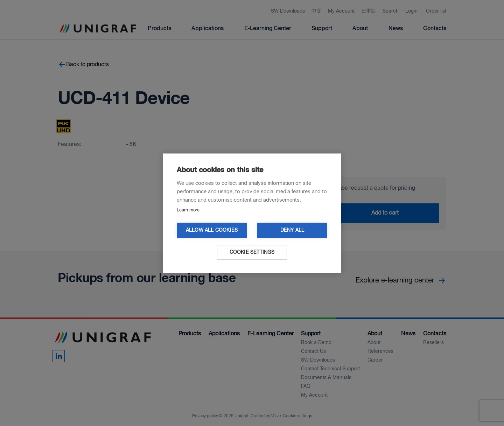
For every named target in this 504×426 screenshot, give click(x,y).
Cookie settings (252, 252)
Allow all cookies (212, 230)
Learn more (188, 210)
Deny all (292, 230)
